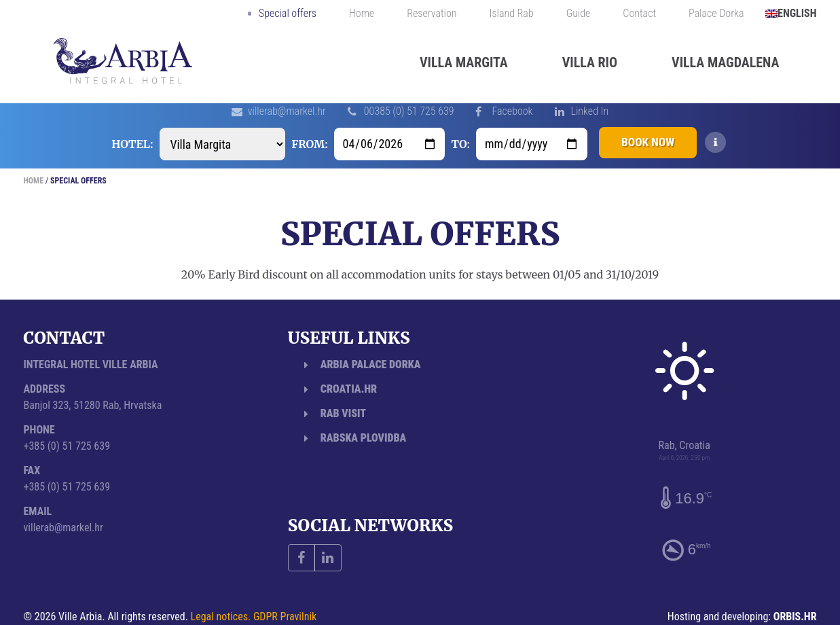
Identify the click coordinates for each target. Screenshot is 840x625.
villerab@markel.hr (287, 111)
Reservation (432, 14)
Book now (647, 144)
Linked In (590, 111)
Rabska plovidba (363, 438)
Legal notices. (221, 617)
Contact (639, 14)
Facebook (512, 111)
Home (362, 14)
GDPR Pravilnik (285, 617)
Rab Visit (343, 413)
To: (456, 144)
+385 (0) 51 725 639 (67, 446)
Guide (579, 14)
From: (305, 144)
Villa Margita (464, 62)
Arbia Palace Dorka (371, 364)
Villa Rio (590, 62)
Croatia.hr (349, 389)
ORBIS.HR (795, 617)
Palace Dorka (716, 14)
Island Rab (512, 14)
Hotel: (128, 144)
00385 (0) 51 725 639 (409, 111)
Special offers (288, 14)
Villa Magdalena (725, 62)
